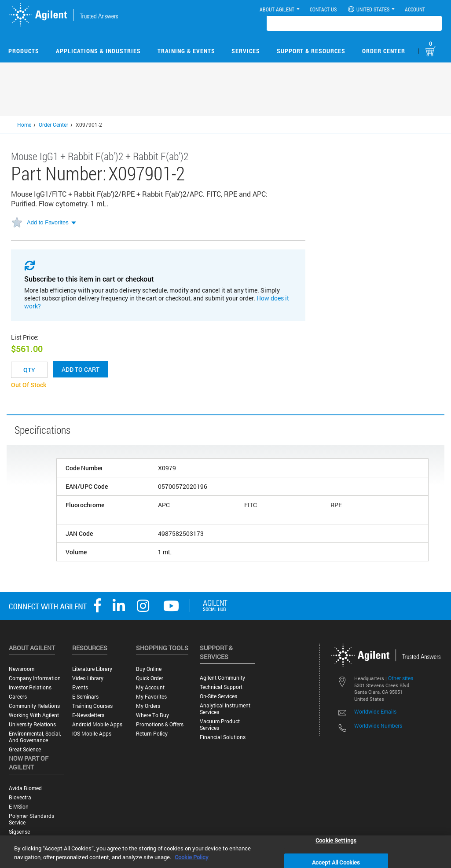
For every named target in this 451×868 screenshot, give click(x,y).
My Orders (148, 706)
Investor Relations (30, 687)
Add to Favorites (48, 222)
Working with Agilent (34, 715)
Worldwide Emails (375, 711)
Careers (18, 697)
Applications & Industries (98, 51)
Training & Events (186, 51)
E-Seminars (85, 697)
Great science (25, 749)
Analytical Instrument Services (225, 709)
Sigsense (19, 832)
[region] (225, 852)
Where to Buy (152, 715)
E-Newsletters (88, 715)
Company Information (35, 678)
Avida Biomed (25, 788)
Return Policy (152, 734)
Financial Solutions (223, 737)
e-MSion (19, 807)
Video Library (88, 678)
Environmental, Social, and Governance (35, 737)
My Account (150, 687)
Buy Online (149, 669)
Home (24, 125)
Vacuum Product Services (220, 725)
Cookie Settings (336, 840)
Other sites (401, 678)
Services (246, 51)
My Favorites (151, 697)
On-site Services (218, 696)
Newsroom (22, 669)
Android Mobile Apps (97, 724)
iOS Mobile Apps (92, 734)
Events (80, 687)
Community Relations (34, 706)
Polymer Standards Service (31, 819)
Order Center (384, 51)
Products (24, 51)
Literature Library (92, 669)
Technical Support (221, 687)
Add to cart (81, 369)
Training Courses (92, 706)
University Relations (32, 724)
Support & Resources (311, 51)
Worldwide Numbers (378, 725)
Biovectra (20, 797)
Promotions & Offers (160, 724)
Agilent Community (222, 678)
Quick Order (150, 678)
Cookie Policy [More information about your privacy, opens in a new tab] (192, 857)
